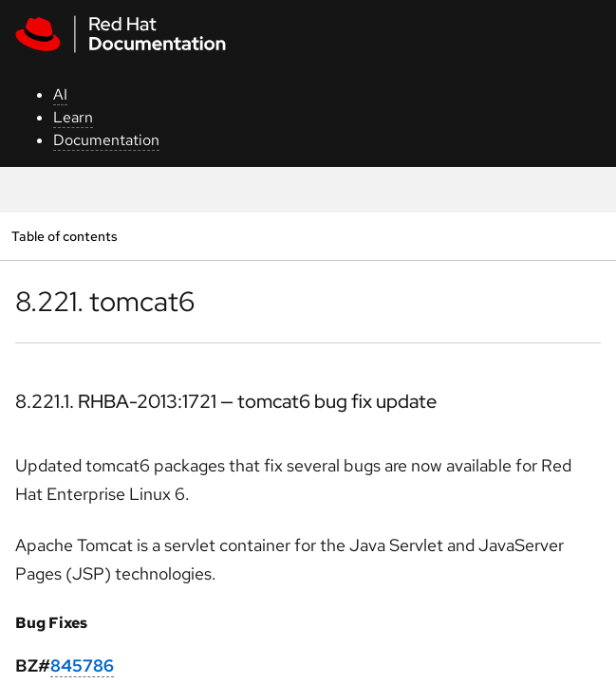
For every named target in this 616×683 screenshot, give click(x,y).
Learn (73, 117)
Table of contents (64, 236)
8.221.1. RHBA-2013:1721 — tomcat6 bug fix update (226, 401)
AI (60, 94)
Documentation (106, 140)
